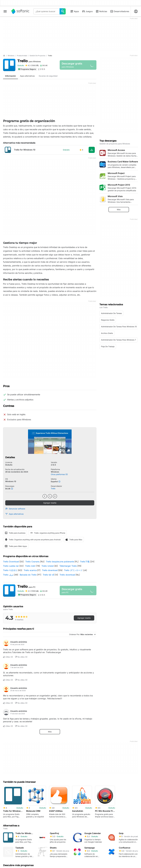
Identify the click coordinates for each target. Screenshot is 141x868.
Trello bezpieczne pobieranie (60, 562)
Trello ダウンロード (73, 570)
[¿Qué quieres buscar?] (63, 11)
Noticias (101, 11)
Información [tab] (11, 76)
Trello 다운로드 (10, 570)
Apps (75, 11)
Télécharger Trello (68, 566)
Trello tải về (48, 575)
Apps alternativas (14, 514)
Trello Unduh (48, 566)
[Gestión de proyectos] (37, 56)
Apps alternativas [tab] (27, 76)
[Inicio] (4, 56)
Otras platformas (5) (59, 474)
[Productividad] (22, 56)
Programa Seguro (27, 69)
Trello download (50, 570)
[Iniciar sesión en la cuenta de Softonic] (136, 11)
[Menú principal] (5, 11)
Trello (29, 61)
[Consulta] (46, 11)
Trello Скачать (32, 562)
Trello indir (30, 566)
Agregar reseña (50, 503)
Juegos (87, 11)
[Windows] (11, 56)
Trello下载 (85, 562)
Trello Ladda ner (11, 566)
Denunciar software (15, 509)
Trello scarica (30, 570)
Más (50, 732)
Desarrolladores (120, 11)
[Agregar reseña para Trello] (32, 65)
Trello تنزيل (8, 575)
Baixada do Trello (28, 575)
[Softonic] (20, 11)
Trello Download (11, 562)
